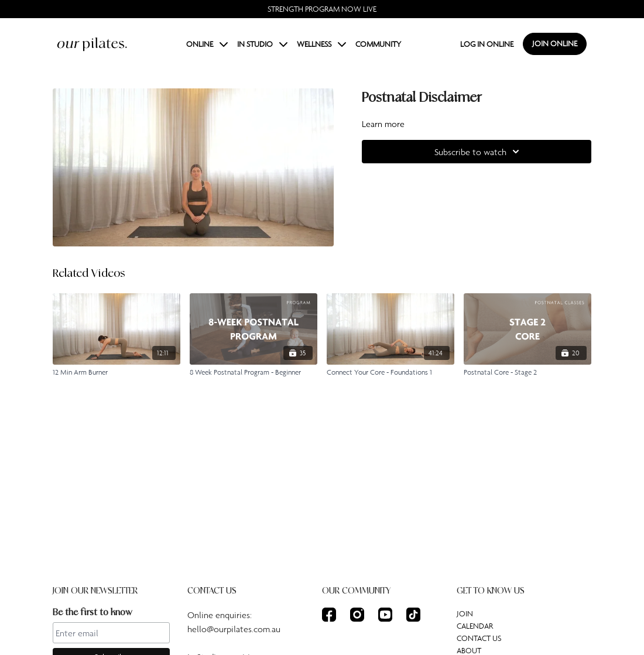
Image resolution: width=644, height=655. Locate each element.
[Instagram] (357, 615)
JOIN (465, 613)
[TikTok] (413, 615)
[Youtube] (385, 615)
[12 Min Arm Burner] (117, 372)
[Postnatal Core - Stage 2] (527, 372)
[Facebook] (329, 615)
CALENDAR (475, 626)
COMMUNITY (378, 44)
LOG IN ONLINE (487, 44)
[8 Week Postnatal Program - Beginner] (254, 372)
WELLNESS (321, 44)
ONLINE (207, 44)
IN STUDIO (262, 44)
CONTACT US (479, 638)
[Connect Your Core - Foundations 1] (390, 372)
